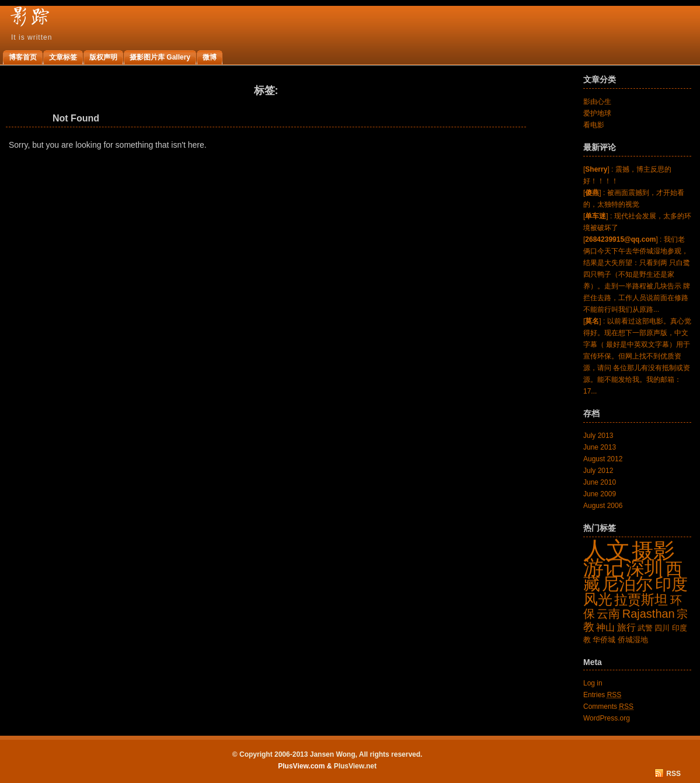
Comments (608, 707)
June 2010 (600, 482)
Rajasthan (649, 614)
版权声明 (103, 57)
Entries (602, 695)
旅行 (626, 627)
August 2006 (603, 506)
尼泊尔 (627, 584)
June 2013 (600, 447)
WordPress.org (607, 718)
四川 (662, 628)
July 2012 (598, 471)
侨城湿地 (633, 640)
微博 (210, 57)
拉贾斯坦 (641, 600)
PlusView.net (355, 766)
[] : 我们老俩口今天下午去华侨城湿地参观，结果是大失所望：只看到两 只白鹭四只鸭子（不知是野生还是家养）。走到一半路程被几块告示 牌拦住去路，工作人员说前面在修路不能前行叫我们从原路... (637, 274)
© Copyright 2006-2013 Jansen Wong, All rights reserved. (328, 754)
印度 (671, 584)
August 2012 (603, 459)
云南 (608, 614)
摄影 (653, 551)
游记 (604, 568)
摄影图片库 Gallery (160, 57)
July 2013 (598, 436)
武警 (645, 628)
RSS (673, 774)
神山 (605, 627)
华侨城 (604, 640)
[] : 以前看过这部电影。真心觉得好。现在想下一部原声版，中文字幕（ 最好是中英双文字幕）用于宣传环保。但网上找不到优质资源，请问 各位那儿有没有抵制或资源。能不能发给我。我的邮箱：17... (637, 356)
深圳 (645, 568)
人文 (607, 550)
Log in (593, 683)
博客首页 (23, 57)
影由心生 (597, 102)
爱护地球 (597, 113)
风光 (598, 599)
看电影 (594, 125)
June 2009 (600, 494)
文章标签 (63, 57)
